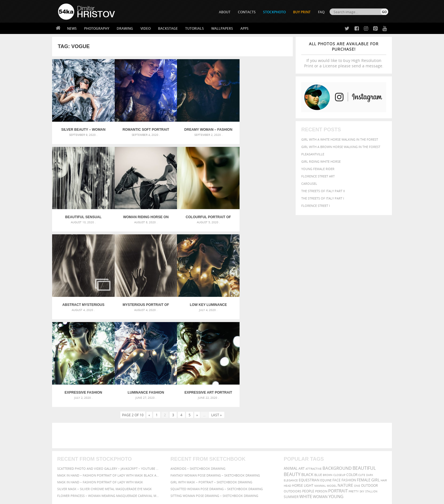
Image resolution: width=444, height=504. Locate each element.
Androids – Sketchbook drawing (198, 374)
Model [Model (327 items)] (332, 391)
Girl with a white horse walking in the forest (340, 139)
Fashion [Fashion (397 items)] (349, 386)
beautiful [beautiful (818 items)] (364, 374)
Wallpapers (222, 28)
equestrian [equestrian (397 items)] (309, 386)
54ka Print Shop (71, 436)
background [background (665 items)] (337, 374)
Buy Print (302, 12)
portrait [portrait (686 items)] (338, 396)
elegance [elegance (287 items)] (291, 386)
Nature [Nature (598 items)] (345, 391)
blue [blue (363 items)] (318, 380)
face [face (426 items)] (337, 385)
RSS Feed (176, 485)
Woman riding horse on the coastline (82, 213)
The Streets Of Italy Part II (323, 191)
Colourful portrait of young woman (142, 213)
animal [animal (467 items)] (291, 374)
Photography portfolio (79, 450)
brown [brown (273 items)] (328, 380)
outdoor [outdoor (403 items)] (369, 391)
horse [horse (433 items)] (297, 391)
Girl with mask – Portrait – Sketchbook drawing (211, 388)
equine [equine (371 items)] (326, 386)
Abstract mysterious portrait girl (203, 213)
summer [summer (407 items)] (291, 402)
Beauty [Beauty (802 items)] (292, 380)
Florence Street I (316, 206)
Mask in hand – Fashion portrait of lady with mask (100, 388)
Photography (97, 28)
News (72, 28)
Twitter (235, 437)
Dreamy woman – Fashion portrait (202, 127)
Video (146, 28)
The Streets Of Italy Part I (323, 198)
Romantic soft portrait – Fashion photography (142, 127)
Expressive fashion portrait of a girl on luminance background (142, 298)
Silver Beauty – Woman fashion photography (82, 127)
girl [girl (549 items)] (375, 385)
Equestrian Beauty (117, 485)
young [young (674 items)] (336, 402)
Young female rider (318, 169)
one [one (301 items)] (357, 391)
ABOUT (225, 12)
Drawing (125, 28)
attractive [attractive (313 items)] (314, 374)
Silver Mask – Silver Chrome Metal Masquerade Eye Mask (104, 394)
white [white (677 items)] (306, 402)
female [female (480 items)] (364, 386)
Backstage (168, 28)
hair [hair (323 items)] (384, 386)
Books (145, 450)
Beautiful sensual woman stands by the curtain (263, 127)
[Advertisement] (223, 341)
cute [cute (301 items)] (362, 380)
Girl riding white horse (321, 161)
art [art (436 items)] (302, 374)
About (145, 436)
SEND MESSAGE (338, 448)
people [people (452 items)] (308, 397)
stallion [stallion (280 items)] (371, 397)
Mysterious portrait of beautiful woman (263, 213)
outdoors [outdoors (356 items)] (293, 397)
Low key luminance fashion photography (82, 298)
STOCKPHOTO (274, 12)
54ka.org (105, 498)
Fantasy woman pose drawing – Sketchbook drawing (215, 381)
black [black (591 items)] (307, 380)
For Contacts (151, 465)
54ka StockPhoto (72, 443)
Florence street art (318, 176)
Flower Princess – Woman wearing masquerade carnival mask (109, 401)
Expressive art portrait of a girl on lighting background (263, 298)
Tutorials (195, 28)
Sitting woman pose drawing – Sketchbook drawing (214, 401)
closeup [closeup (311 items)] (339, 380)
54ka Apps (66, 465)
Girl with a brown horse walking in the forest (341, 147)
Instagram (237, 451)
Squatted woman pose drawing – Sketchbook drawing (217, 394)
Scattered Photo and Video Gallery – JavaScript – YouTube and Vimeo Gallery (109, 374)
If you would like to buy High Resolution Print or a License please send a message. (344, 55)
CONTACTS (247, 12)
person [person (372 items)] (321, 397)
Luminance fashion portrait (203, 298)
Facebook (236, 444)
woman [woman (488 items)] (320, 402)
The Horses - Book (73, 457)
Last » (216, 320)
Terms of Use (136, 498)
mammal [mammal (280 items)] (320, 391)
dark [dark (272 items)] (370, 380)
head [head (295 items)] (287, 391)
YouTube (235, 466)
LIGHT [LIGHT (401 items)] (309, 391)
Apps (245, 28)
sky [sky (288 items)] (362, 397)
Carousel (309, 184)
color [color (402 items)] (352, 380)
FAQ (321, 12)
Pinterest (236, 459)
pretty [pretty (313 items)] (354, 397)
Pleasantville (313, 154)
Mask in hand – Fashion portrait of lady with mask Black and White (109, 381)
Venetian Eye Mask (151, 485)
